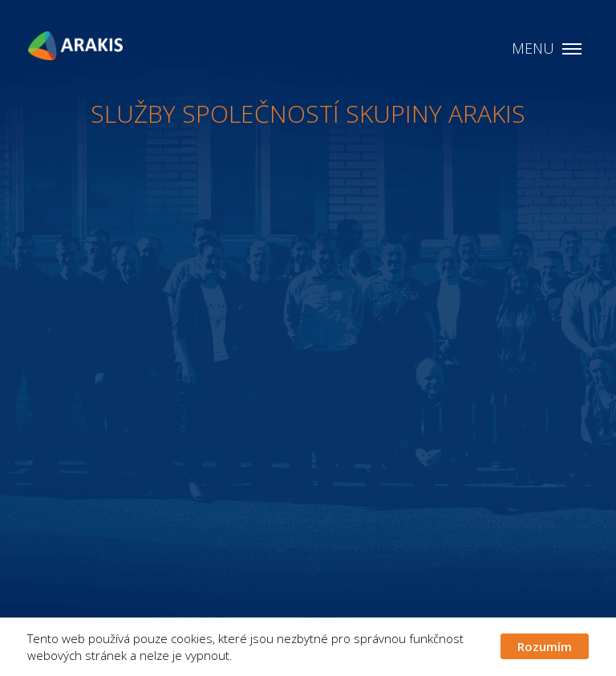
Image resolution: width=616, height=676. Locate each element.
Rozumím (545, 646)
